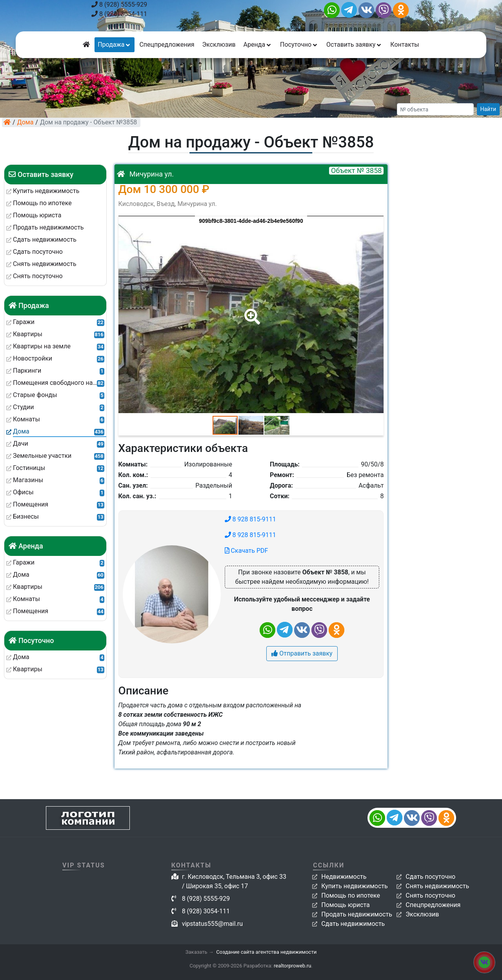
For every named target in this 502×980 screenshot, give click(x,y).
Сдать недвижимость (353, 924)
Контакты (405, 45)
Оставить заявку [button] (354, 45)
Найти (488, 109)
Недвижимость (344, 877)
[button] (251, 311)
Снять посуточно (430, 895)
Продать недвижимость (357, 914)
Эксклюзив (219, 45)
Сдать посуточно (430, 877)
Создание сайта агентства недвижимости (266, 952)
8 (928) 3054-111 (119, 14)
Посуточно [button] (299, 45)
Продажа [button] (115, 45)
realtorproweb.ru (292, 966)
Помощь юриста (345, 905)
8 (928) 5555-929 (119, 5)
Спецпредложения (167, 45)
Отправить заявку (302, 653)
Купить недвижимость (354, 886)
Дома (25, 122)
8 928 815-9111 (250, 519)
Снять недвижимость (437, 886)
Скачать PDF (246, 551)
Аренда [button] (258, 45)
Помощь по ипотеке (351, 895)
